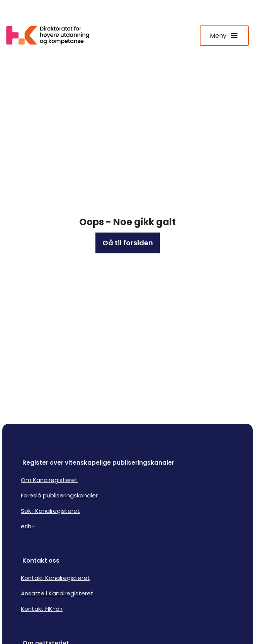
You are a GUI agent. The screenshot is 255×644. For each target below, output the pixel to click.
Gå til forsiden (128, 243)
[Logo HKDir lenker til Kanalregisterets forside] (53, 35)
